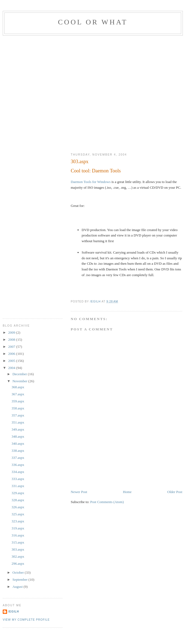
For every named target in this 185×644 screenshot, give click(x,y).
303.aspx (18, 549)
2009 (12, 332)
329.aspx (18, 493)
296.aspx (18, 563)
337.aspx (18, 458)
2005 (12, 361)
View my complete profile (26, 620)
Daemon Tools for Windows (91, 182)
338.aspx (18, 451)
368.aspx (18, 387)
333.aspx (18, 479)
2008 (12, 340)
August (18, 587)
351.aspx (18, 422)
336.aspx (18, 465)
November (20, 381)
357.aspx (18, 415)
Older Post (175, 492)
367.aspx (18, 394)
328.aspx (18, 500)
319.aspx (18, 528)
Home (127, 492)
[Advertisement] (55, 93)
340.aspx (18, 443)
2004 (12, 368)
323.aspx (18, 521)
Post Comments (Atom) (107, 502)
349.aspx (18, 429)
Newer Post (79, 492)
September (21, 580)
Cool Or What (93, 22)
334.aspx (18, 472)
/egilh (14, 612)
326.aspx (18, 507)
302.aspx (18, 556)
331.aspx (18, 486)
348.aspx (18, 436)
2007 (12, 347)
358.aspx (18, 408)
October (19, 572)
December (20, 374)
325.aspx (18, 514)
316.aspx (18, 535)
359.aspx (18, 401)
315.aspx (18, 542)
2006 (12, 354)
